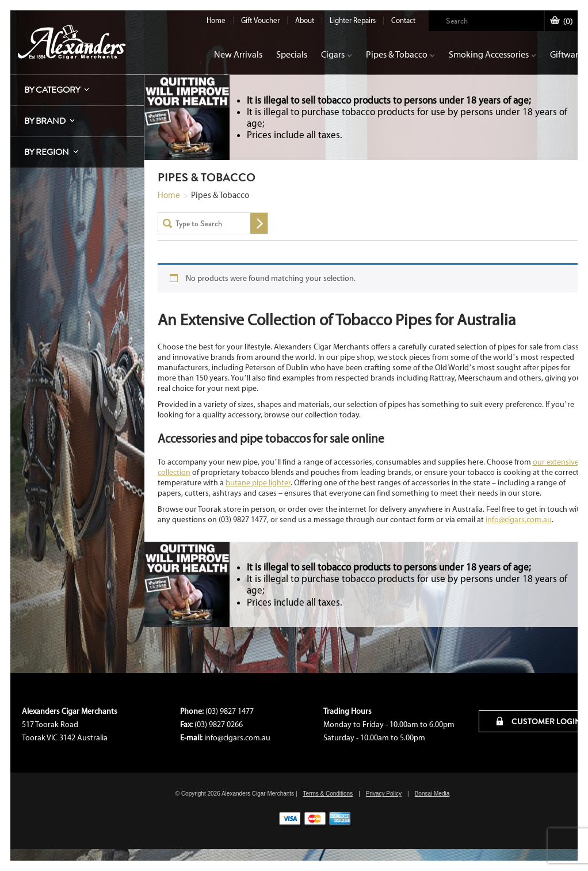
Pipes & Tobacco (400, 54)
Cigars (337, 54)
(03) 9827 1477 (230, 711)
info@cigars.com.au (519, 520)
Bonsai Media (432, 794)
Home (216, 20)
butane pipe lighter (258, 483)
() (561, 22)
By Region (47, 152)
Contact (403, 20)
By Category (52, 90)
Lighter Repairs (353, 20)
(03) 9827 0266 (219, 724)
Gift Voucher (260, 20)
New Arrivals (238, 54)
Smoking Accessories (492, 54)
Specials (292, 54)
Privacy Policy (384, 794)
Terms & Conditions (328, 794)
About (305, 20)
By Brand (45, 121)
